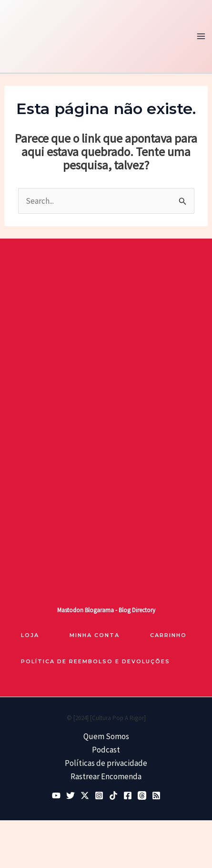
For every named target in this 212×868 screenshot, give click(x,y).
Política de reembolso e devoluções (96, 661)
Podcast (106, 750)
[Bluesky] (71, 795)
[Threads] (142, 795)
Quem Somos (106, 736)
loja (30, 635)
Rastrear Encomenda (106, 776)
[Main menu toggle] (202, 36)
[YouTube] (56, 795)
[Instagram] (99, 795)
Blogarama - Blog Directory (120, 610)
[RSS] (156, 795)
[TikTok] (113, 795)
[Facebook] (128, 795)
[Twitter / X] (85, 795)
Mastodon (70, 610)
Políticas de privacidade (106, 763)
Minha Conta (95, 635)
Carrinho (168, 635)
